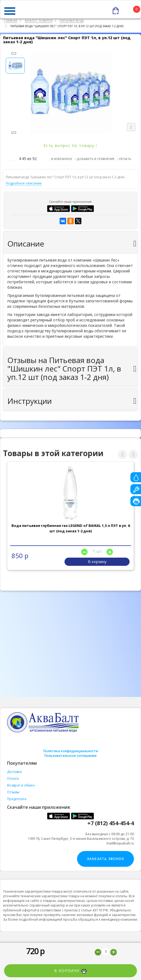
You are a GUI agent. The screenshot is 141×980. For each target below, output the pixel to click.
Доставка (14, 772)
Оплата (13, 778)
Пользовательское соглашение (70, 756)
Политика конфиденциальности (71, 751)
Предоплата (17, 799)
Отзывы (13, 792)
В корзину (70, 971)
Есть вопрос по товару (70, 145)
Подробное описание (24, 183)
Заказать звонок (105, 859)
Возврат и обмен (21, 785)
